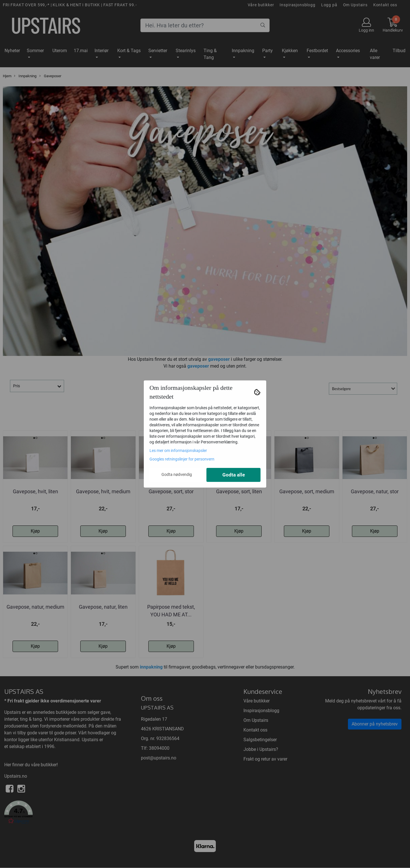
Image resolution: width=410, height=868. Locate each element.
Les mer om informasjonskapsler (178, 451)
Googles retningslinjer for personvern (182, 459)
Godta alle (234, 475)
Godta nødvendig (177, 474)
